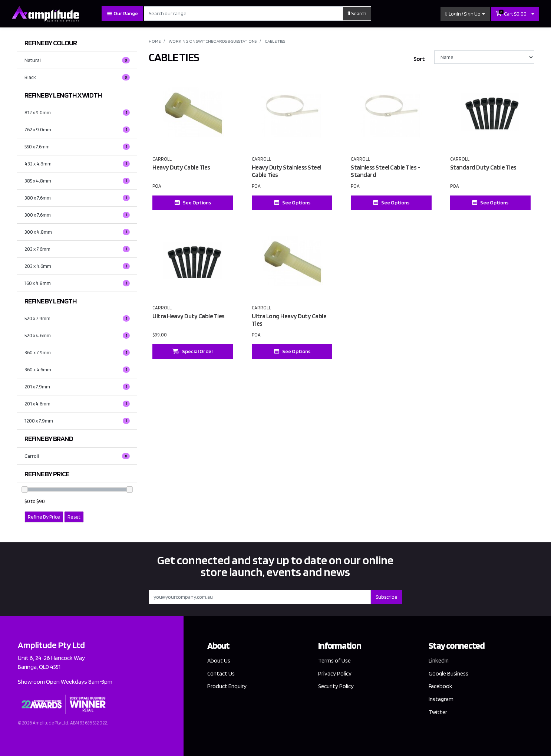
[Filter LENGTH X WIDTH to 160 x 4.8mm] (77, 283)
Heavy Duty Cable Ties (181, 167)
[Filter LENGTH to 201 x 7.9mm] (77, 387)
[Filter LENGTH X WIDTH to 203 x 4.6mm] (77, 266)
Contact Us (221, 673)
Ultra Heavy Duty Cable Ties (189, 316)
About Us (219, 660)
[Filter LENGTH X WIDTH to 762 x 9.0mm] (77, 130)
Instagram (442, 699)
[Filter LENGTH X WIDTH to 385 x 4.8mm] (77, 181)
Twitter (438, 713)
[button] (465, 14)
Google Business (449, 673)
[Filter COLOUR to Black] (77, 77)
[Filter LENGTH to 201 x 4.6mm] (77, 404)
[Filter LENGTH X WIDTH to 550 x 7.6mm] (77, 147)
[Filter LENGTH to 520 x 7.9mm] (77, 318)
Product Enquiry (227, 686)
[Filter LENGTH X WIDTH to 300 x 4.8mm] (77, 232)
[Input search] (243, 14)
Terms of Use (335, 660)
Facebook (441, 686)
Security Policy (336, 686)
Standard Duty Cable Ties (483, 167)
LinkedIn (439, 660)
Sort (419, 59)
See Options (193, 203)
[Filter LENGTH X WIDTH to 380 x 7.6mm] (77, 198)
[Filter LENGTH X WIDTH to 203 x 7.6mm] (77, 249)
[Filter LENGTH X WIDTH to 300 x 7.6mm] (77, 215)
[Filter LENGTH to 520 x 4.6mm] (77, 336)
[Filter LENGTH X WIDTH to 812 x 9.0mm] (77, 113)
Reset (74, 517)
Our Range (122, 14)
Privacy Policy (335, 673)
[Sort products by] (484, 57)
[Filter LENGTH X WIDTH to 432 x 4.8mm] (77, 164)
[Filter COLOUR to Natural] (77, 60)
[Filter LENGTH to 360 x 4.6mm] (77, 370)
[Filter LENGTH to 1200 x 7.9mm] (77, 421)
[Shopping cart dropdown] (533, 14)
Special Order (193, 351)
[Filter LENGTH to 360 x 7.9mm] (77, 353)
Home (155, 41)
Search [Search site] (357, 13)
